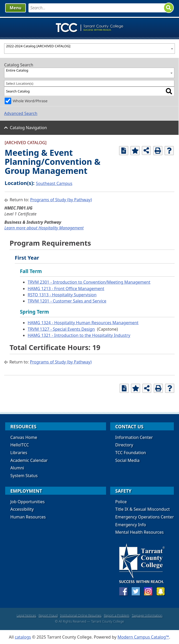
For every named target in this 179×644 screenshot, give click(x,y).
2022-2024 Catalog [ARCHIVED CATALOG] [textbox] (38, 46)
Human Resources (28, 517)
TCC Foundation (131, 453)
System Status (24, 476)
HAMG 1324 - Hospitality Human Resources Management (83, 323)
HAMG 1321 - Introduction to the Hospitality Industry (79, 335)
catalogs (23, 637)
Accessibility (22, 509)
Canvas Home (24, 437)
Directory (124, 445)
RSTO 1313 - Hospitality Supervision (62, 295)
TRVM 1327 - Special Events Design (61, 329)
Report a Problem (117, 615)
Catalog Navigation (28, 128)
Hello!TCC (20, 445)
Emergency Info (131, 525)
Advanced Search (21, 113)
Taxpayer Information (147, 615)
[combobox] (90, 49)
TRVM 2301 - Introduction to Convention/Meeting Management (89, 282)
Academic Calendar (29, 460)
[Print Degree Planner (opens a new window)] (124, 151)
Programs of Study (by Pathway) (61, 200)
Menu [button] (15, 8)
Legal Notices (26, 615)
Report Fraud (48, 615)
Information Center (134, 437)
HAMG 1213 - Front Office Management (66, 289)
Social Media (128, 460)
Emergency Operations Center (145, 517)
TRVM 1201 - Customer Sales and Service (67, 301)
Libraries (19, 453)
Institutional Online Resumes (81, 615)
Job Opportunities (28, 502)
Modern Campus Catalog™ (143, 637)
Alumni (17, 468)
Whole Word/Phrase (30, 101)
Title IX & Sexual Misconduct (143, 509)
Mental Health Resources (140, 532)
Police (121, 502)
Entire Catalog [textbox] (17, 70)
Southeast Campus (54, 183)
